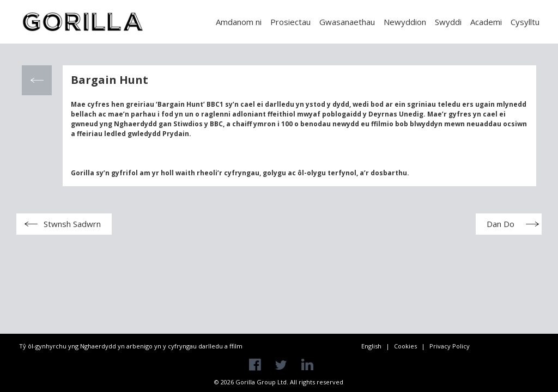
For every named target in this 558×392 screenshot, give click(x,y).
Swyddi (448, 22)
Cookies (405, 346)
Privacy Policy (450, 346)
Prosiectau (290, 22)
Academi (486, 22)
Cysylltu (525, 22)
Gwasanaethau (347, 22)
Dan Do (501, 224)
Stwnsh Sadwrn (72, 224)
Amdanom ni (239, 22)
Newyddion (405, 22)
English (371, 346)
